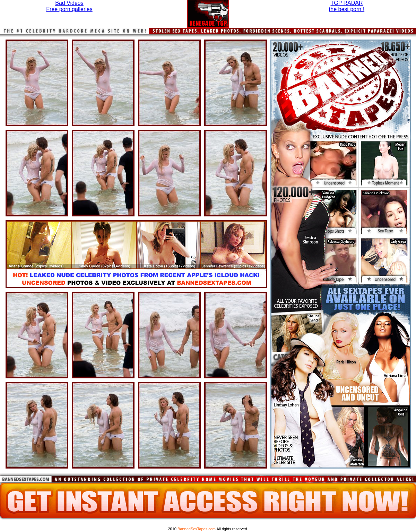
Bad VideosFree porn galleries (69, 6)
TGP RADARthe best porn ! (347, 6)
